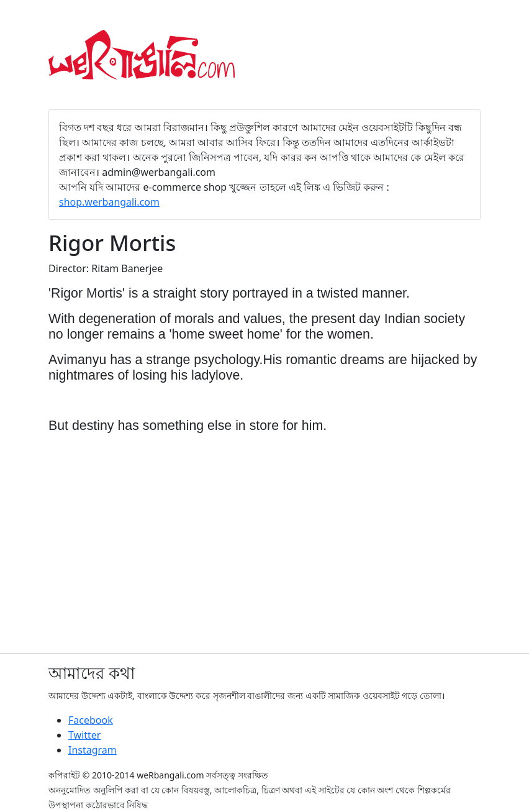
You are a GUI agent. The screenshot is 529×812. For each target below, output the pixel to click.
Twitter (84, 735)
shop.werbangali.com (109, 202)
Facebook (91, 720)
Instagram (93, 750)
